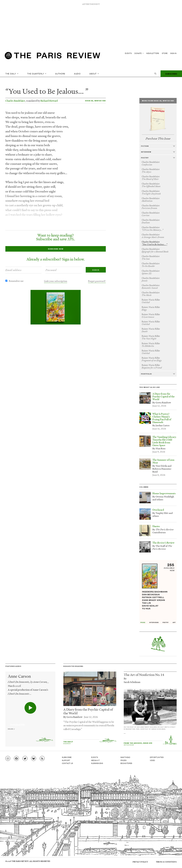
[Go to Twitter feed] (25, 759)
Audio (77, 74)
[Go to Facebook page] (16, 759)
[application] (30, 723)
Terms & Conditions (166, 862)
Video (152, 760)
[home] (52, 56)
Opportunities (157, 757)
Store (165, 53)
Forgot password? (97, 281)
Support (66, 760)
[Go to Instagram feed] (8, 759)
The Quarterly (37, 74)
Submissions (97, 763)
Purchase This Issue (158, 139)
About (94, 74)
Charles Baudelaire (15, 101)
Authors (60, 74)
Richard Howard (49, 101)
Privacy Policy (140, 862)
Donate (139, 53)
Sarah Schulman (132, 682)
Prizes (124, 760)
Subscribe (171, 74)
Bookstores (126, 763)
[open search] (155, 74)
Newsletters (153, 53)
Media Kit (95, 760)
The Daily (12, 74)
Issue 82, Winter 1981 (95, 101)
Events (128, 53)
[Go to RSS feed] (42, 759)
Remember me (16, 281)
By (125, 678)
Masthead (125, 757)
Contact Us (68, 763)
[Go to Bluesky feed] (34, 759)
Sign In (173, 53)
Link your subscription (56, 281)
